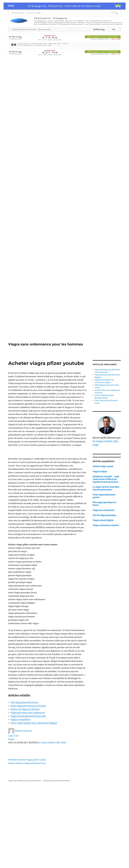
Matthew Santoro (23, 731)
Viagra (11, 739)
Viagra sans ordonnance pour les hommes (46, 344)
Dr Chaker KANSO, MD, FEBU (52, 743)
